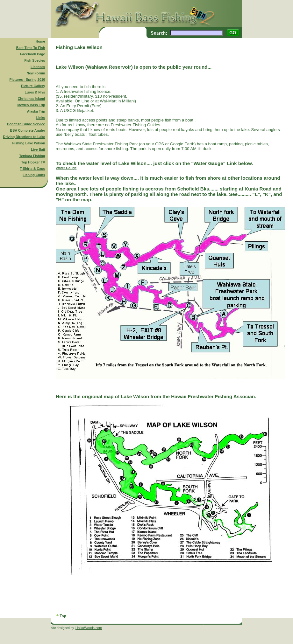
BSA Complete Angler (28, 130)
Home (40, 41)
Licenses (38, 67)
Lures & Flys (35, 92)
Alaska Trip (36, 111)
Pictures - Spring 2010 (27, 80)
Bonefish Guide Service (26, 124)
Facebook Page (32, 54)
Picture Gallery (33, 86)
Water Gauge (66, 168)
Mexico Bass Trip (31, 105)
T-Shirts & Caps (32, 169)
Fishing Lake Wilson (29, 143)
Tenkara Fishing (32, 156)
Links (41, 118)
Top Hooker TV (33, 162)
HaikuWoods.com (89, 628)
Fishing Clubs (34, 175)
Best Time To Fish (31, 48)
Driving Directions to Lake (24, 137)
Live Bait (38, 149)
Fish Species (35, 60)
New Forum (36, 73)
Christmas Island (32, 99)
